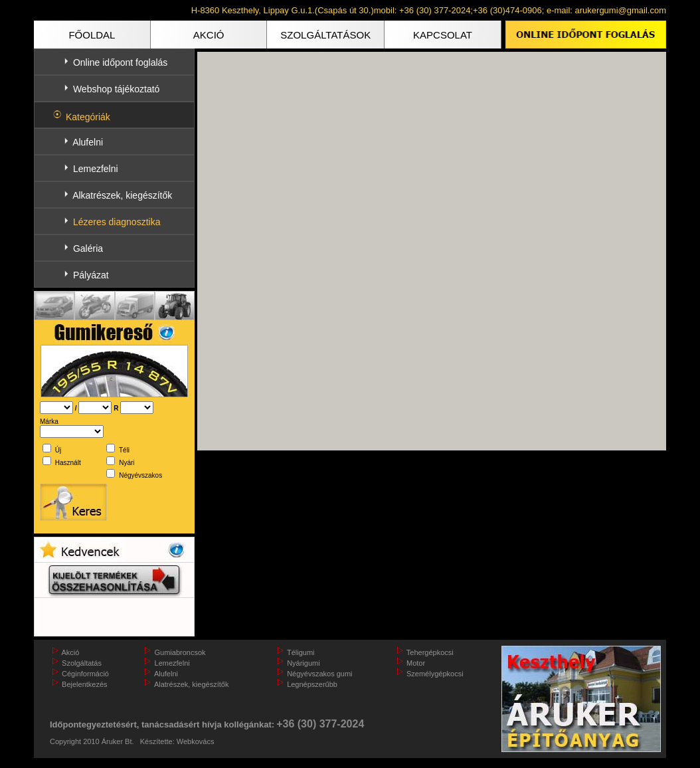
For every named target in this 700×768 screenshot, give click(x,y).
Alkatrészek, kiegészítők (122, 195)
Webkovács (196, 741)
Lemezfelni (96, 169)
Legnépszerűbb (312, 684)
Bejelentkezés (85, 684)
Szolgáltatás (82, 663)
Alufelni (88, 142)
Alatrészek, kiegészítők (192, 684)
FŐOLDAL (92, 35)
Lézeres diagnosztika (117, 222)
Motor (416, 663)
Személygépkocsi (435, 674)
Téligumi (301, 652)
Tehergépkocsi (430, 652)
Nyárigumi (304, 663)
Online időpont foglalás (120, 62)
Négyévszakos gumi (319, 674)
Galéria (88, 248)
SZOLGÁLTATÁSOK (325, 35)
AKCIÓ (209, 35)
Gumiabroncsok (180, 652)
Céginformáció (85, 674)
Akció (70, 652)
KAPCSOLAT (443, 35)
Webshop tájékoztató (117, 89)
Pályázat (91, 275)
